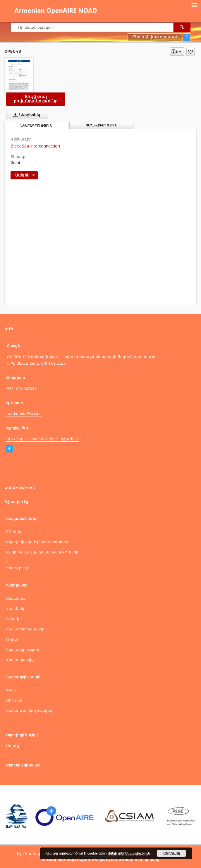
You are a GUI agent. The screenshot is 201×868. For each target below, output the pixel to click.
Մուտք (13, 746)
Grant (15, 163)
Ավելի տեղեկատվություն (129, 853)
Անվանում (16, 598)
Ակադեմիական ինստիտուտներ (37, 542)
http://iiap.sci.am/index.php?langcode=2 (42, 439)
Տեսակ (13, 619)
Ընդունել (172, 853)
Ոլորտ (12, 639)
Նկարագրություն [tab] (36, 126)
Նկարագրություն (23, 650)
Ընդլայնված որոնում (155, 37)
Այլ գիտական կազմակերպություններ (42, 552)
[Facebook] (9, 449)
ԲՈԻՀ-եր (14, 532)
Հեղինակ (15, 609)
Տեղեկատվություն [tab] (102, 125)
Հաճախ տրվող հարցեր (29, 710)
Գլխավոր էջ (16, 502)
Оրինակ (14, 700)
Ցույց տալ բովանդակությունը (36, 99)
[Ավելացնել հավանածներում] (190, 52)
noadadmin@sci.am (24, 414)
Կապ (11, 690)
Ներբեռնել (26, 115)
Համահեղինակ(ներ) (26, 629)
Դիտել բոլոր (18, 568)
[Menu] (194, 5)
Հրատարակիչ (20, 660)
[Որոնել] (182, 27)
